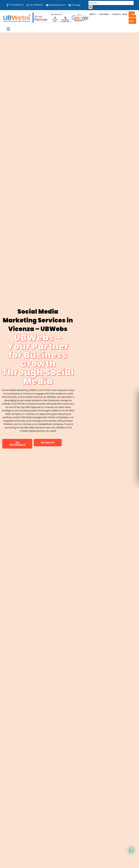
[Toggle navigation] (8, 29)
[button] (17, 444)
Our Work (104, 14)
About (93, 14)
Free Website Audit (132, 18)
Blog (125, 14)
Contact (116, 14)
